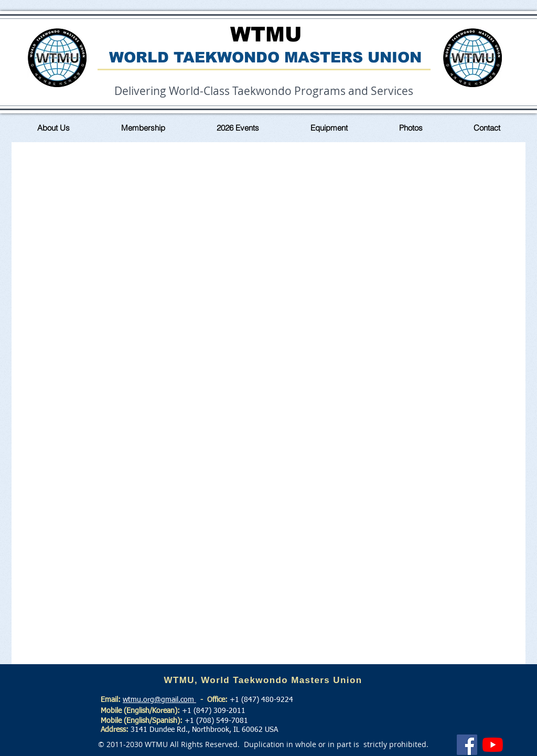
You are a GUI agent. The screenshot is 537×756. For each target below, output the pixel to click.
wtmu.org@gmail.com (159, 700)
